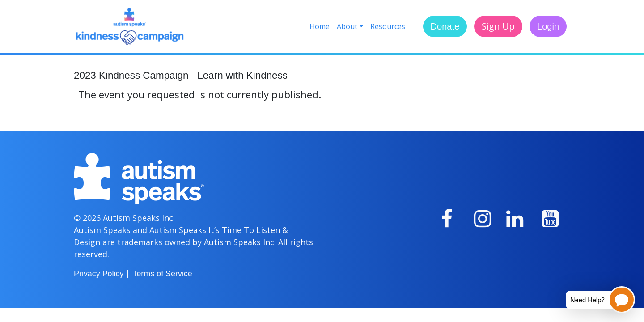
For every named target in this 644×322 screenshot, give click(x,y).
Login (548, 26)
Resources (388, 26)
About (347, 26)
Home (320, 26)
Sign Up (498, 26)
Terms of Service (162, 274)
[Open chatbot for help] (594, 300)
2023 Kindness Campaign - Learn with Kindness (181, 75)
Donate (445, 26)
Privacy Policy (99, 274)
